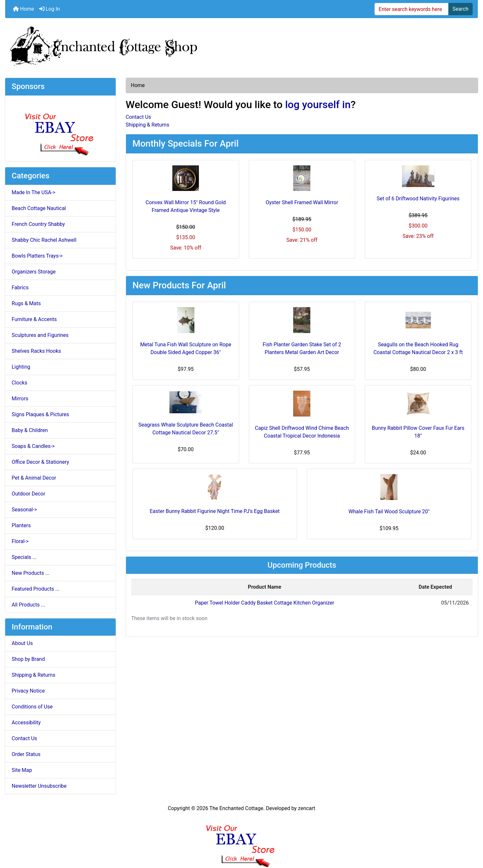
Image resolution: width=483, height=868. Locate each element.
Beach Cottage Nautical (39, 208)
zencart (307, 808)
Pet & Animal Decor (34, 478)
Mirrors (20, 399)
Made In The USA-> (34, 192)
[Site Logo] (241, 45)
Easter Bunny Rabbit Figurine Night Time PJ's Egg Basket (215, 511)
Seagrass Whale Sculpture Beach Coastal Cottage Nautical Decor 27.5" (186, 429)
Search (460, 9)
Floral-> (20, 541)
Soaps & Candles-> (33, 446)
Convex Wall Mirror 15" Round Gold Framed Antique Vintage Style (186, 206)
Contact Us (24, 738)
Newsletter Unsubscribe (39, 786)
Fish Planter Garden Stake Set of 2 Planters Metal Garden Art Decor (302, 348)
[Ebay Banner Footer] (241, 840)
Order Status (26, 754)
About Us (22, 643)
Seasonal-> (24, 510)
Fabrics (20, 288)
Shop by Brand (28, 659)
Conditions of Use (32, 707)
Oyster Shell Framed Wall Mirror (302, 202)
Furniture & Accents (34, 319)
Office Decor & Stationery (40, 462)
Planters (21, 525)
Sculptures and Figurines (40, 335)
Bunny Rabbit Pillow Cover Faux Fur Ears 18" (418, 432)
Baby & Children (30, 430)
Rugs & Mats (26, 303)
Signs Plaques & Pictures (40, 414)
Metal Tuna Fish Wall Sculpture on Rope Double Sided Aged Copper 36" (186, 348)
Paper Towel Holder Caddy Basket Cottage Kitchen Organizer (264, 603)
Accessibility (26, 723)
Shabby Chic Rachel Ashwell (44, 240)
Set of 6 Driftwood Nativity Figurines (418, 199)
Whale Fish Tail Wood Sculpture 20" (389, 512)
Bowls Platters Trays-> (37, 256)
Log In (50, 9)
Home (23, 9)
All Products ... (28, 605)
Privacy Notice (28, 691)
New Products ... (31, 573)
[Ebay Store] (60, 128)
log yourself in (318, 105)
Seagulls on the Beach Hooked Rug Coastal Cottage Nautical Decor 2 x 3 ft (418, 348)
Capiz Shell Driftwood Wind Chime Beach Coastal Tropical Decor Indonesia (302, 432)
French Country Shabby (38, 224)
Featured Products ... (36, 589)
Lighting (21, 367)
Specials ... (24, 557)
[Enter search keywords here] (412, 9)
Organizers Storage (34, 272)
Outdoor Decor (29, 494)
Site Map (22, 770)
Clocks (19, 383)
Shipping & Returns (34, 675)
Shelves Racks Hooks (36, 351)
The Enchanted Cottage (236, 808)
